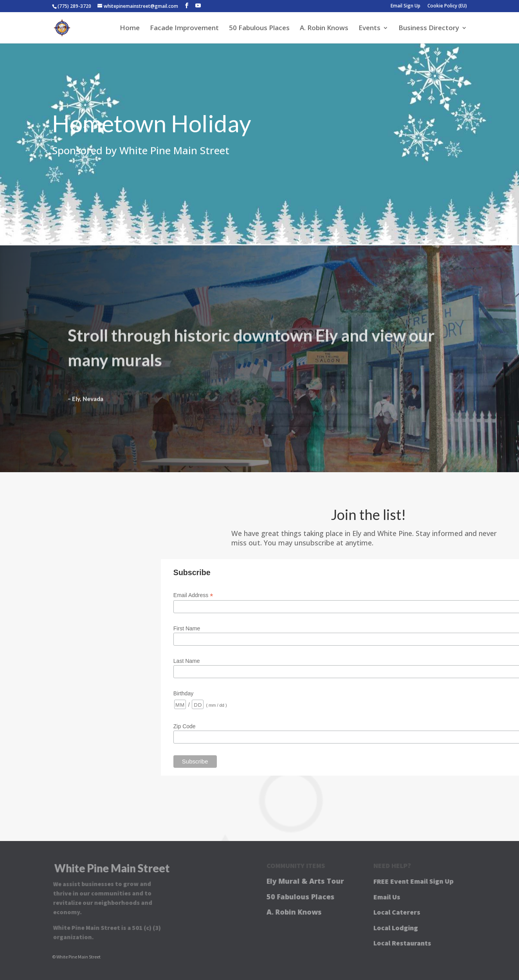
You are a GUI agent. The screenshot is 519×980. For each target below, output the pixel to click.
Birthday (183, 693)
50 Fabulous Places (259, 29)
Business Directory (429, 29)
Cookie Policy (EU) (447, 6)
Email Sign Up (405, 6)
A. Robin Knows (324, 29)
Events (369, 29)
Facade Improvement (184, 29)
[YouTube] (198, 6)
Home (130, 29)
